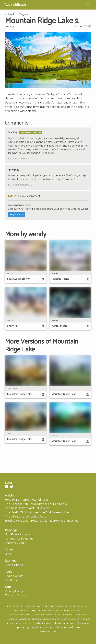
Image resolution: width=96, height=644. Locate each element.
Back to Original (17, 14)
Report (11, 159)
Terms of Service (16, 595)
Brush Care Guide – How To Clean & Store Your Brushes (42, 521)
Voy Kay (13, 133)
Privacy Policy (14, 591)
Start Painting (14, 565)
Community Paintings (19, 539)
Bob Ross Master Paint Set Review (27, 508)
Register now (17, 214)
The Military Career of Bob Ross (25, 517)
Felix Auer (45, 632)
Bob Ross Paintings (17, 534)
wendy (9, 26)
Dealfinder (12, 580)
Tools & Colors (14, 576)
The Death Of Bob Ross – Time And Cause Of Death (39, 512)
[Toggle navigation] (88, 5)
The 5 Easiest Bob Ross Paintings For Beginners (36, 504)
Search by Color (15, 543)
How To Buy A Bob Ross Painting (26, 500)
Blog (8, 554)
